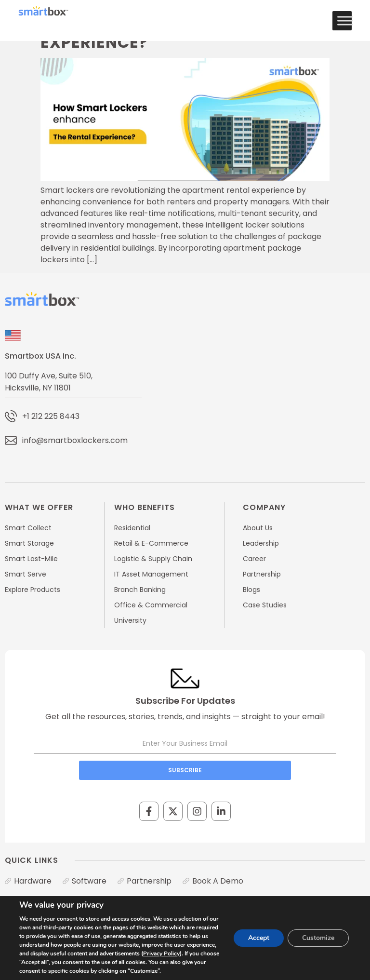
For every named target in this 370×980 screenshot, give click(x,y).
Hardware (33, 881)
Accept (259, 938)
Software (89, 881)
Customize (318, 938)
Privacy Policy (161, 953)
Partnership (149, 881)
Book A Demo (218, 881)
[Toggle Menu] (345, 20)
